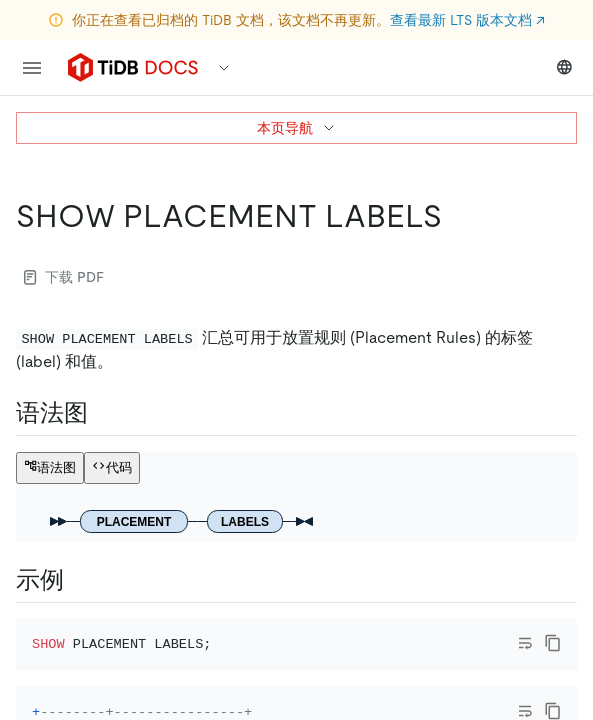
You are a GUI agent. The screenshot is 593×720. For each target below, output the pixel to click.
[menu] (32, 68)
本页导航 (297, 128)
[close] (554, 605)
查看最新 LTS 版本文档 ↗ (467, 20)
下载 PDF (64, 277)
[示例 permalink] (80, 580)
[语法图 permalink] (104, 413)
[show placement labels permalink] (458, 216)
